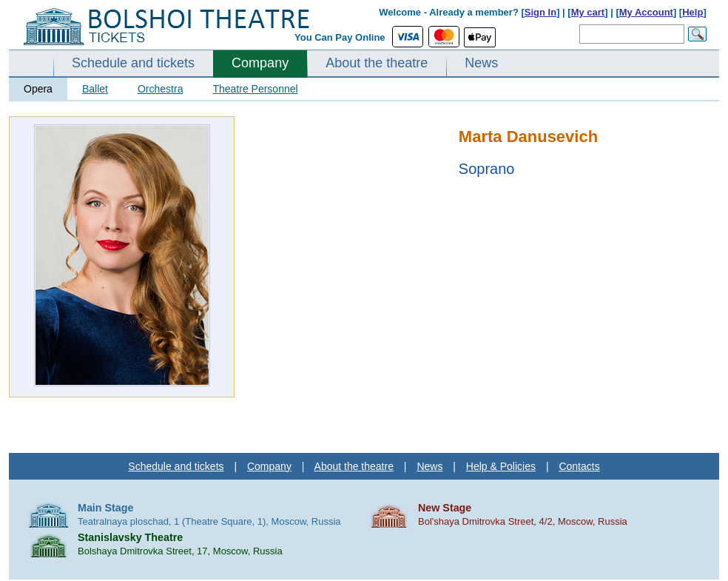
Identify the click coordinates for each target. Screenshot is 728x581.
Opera (38, 89)
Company (260, 63)
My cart (588, 12)
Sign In (540, 12)
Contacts (579, 466)
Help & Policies (501, 466)
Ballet (95, 89)
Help (692, 12)
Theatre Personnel (255, 89)
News (481, 63)
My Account (646, 12)
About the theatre (377, 63)
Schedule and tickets (133, 63)
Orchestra (160, 89)
